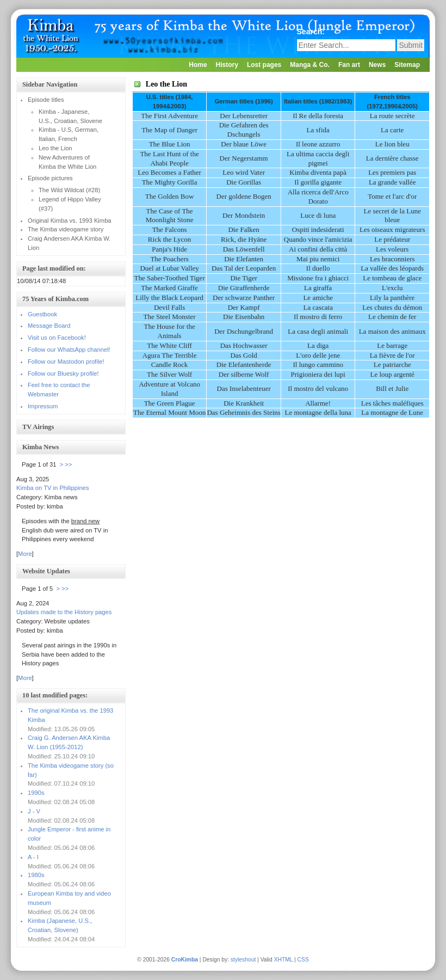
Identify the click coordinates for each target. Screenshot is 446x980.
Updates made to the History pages (64, 612)
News (377, 65)
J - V (34, 811)
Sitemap (407, 65)
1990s (36, 793)
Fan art (349, 65)
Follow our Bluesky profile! (63, 373)
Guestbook (42, 314)
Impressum (43, 406)
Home (198, 65)
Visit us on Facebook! (57, 338)
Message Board (49, 326)
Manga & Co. (310, 65)
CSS (303, 960)
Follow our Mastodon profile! (66, 362)
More (25, 554)
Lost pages (264, 65)
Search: (312, 32)
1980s (36, 875)
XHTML (284, 960)
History (227, 65)
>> (68, 464)
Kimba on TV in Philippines (53, 488)
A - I (33, 857)
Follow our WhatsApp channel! (69, 350)
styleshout (243, 960)
